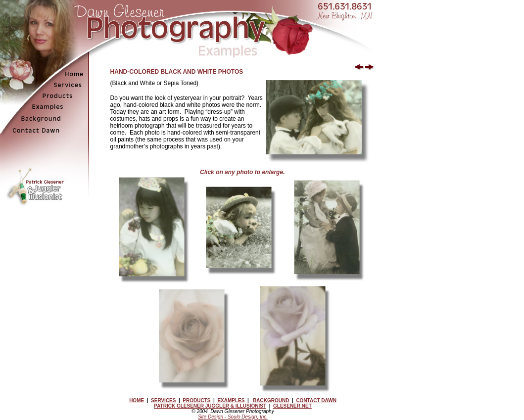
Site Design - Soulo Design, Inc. (233, 417)
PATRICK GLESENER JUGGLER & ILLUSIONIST (210, 406)
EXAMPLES (231, 400)
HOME (137, 400)
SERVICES (163, 400)
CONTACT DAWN (316, 400)
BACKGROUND (271, 400)
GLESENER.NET (292, 406)
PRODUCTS (196, 400)
